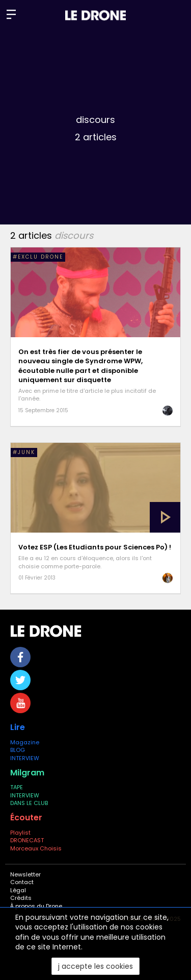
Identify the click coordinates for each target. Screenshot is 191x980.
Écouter (26, 818)
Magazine (25, 742)
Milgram (27, 773)
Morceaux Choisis (37, 848)
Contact (22, 882)
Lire (18, 727)
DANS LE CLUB (29, 803)
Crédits (21, 898)
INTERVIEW (25, 758)
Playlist (20, 833)
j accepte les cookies (95, 966)
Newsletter (25, 874)
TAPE (17, 787)
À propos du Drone (36, 906)
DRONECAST (27, 840)
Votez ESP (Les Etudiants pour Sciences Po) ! (95, 547)
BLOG (18, 750)
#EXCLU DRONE (38, 257)
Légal (18, 890)
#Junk (24, 452)
